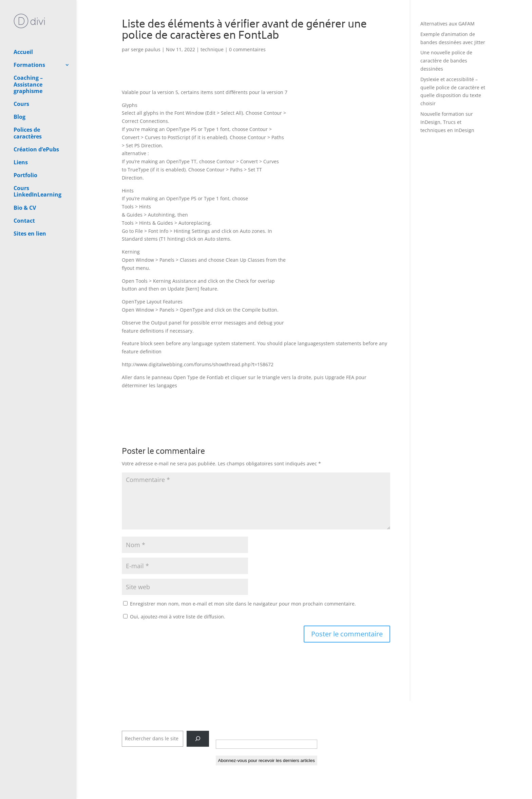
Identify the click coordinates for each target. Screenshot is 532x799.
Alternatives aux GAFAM (448, 24)
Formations (29, 41)
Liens (21, 138)
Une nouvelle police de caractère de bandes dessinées (446, 61)
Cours (21, 80)
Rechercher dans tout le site (155, 727)
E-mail (225, 733)
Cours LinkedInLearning (37, 168)
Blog (20, 93)
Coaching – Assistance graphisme (28, 60)
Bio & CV (25, 184)
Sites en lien (30, 210)
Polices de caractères (28, 109)
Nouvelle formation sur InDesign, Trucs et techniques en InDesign (447, 122)
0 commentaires (247, 49)
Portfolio (25, 151)
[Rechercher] (198, 739)
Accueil (23, 28)
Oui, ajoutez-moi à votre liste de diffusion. (174, 617)
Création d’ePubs (36, 126)
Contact (24, 197)
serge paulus (146, 49)
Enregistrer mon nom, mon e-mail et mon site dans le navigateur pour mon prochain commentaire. (243, 604)
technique (212, 49)
